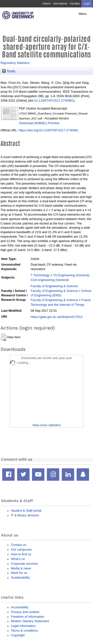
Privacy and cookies (25, 612)
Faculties (75, 4)
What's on (18, 559)
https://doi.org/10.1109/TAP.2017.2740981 (48, 130)
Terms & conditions (24, 630)
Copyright (18, 635)
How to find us (21, 554)
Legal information (23, 626)
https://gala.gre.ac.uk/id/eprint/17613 (57, 317)
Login (87, 4)
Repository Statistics (15, 63)
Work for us (19, 573)
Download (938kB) (32, 123)
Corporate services (24, 564)
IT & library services (25, 515)
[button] (4, 337)
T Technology (40, 275)
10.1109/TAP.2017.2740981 (54, 100)
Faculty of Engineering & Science (54, 286)
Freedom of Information (28, 617)
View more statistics (46, 425)
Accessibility (20, 607)
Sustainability (20, 577)
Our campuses (21, 549)
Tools (9, 71)
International (60, 4)
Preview (54, 123)
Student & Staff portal (26, 511)
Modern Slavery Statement (30, 621)
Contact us (19, 545)
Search (46, 4)
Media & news (21, 568)
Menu (83, 14)
